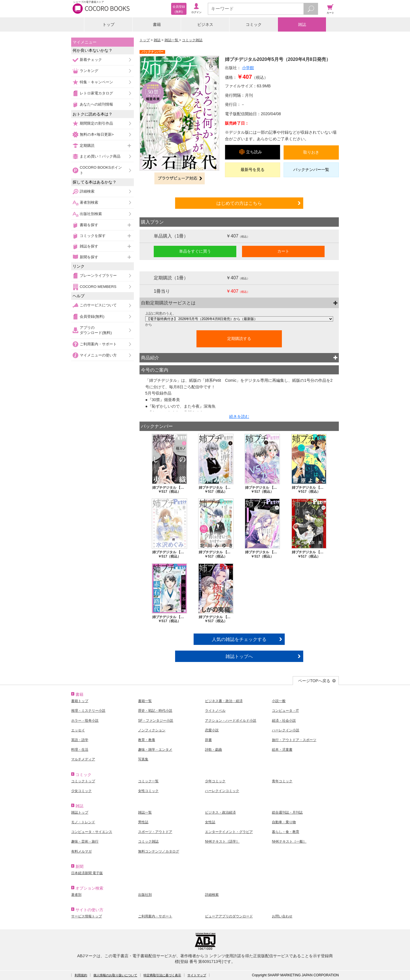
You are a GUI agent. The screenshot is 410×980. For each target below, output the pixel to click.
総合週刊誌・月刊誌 (287, 812)
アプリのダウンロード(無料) (96, 330)
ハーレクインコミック (222, 791)
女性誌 (210, 822)
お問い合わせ (282, 916)
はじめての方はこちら (239, 203)
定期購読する (239, 339)
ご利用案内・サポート (98, 344)
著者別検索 (89, 202)
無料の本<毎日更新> (97, 134)
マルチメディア (83, 759)
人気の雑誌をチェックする (239, 639)
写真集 (143, 759)
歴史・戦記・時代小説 (155, 711)
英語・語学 (80, 740)
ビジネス (205, 24)
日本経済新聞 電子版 (87, 873)
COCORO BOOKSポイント (101, 170)
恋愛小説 (212, 730)
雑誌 (302, 24)
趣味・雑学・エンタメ (155, 750)
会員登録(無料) (92, 316)
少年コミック (215, 781)
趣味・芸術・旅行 (85, 841)
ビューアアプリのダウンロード (229, 916)
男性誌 (143, 822)
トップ (108, 24)
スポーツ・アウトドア (155, 832)
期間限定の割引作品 (96, 123)
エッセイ (78, 730)
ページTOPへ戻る (314, 681)
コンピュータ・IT (285, 711)
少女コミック (81, 791)
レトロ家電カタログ (96, 93)
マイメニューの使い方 (98, 355)
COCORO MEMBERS (98, 287)
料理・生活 (80, 750)
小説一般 (279, 701)
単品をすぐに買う (195, 251)
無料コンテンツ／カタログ (159, 851)
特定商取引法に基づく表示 (162, 975)
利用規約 (81, 975)
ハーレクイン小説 (286, 730)
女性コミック (148, 791)
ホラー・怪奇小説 (85, 721)
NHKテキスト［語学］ (222, 841)
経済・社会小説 (284, 721)
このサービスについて (98, 305)
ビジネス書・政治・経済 (224, 701)
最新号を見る (253, 170)
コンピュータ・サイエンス (92, 832)
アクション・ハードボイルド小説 (231, 721)
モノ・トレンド (83, 822)
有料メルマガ (81, 851)
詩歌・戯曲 (214, 750)
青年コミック (282, 781)
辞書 (208, 740)
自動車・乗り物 (284, 822)
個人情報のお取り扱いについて (115, 975)
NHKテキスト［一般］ (289, 841)
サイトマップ (197, 975)
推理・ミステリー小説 (88, 711)
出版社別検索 (91, 214)
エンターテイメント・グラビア (229, 832)
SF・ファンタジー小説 (156, 721)
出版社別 (145, 895)
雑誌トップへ (239, 656)
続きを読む (239, 416)
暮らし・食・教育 (286, 832)
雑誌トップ (80, 812)
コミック (254, 24)
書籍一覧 (145, 701)
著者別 (76, 895)
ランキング (89, 71)
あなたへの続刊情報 (96, 104)
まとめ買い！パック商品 (100, 156)
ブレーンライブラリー (98, 276)
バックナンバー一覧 (311, 170)
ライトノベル (215, 711)
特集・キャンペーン (96, 82)
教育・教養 (147, 740)
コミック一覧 (148, 781)
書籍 (157, 24)
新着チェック (91, 60)
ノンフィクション (152, 730)
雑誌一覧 (172, 40)
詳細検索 (87, 191)
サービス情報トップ (87, 916)
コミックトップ (83, 781)
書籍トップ (80, 701)
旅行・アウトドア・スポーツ (294, 740)
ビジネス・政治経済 (220, 812)
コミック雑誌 (192, 40)
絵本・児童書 (282, 750)
